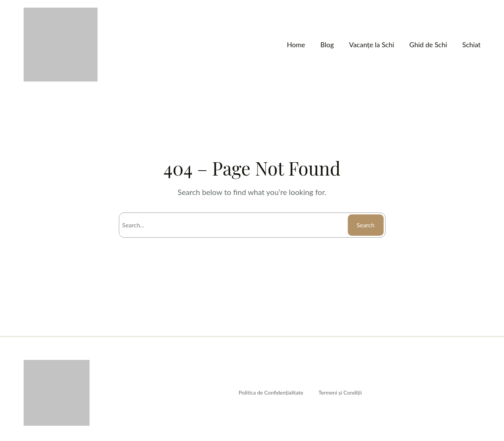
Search (365, 225)
